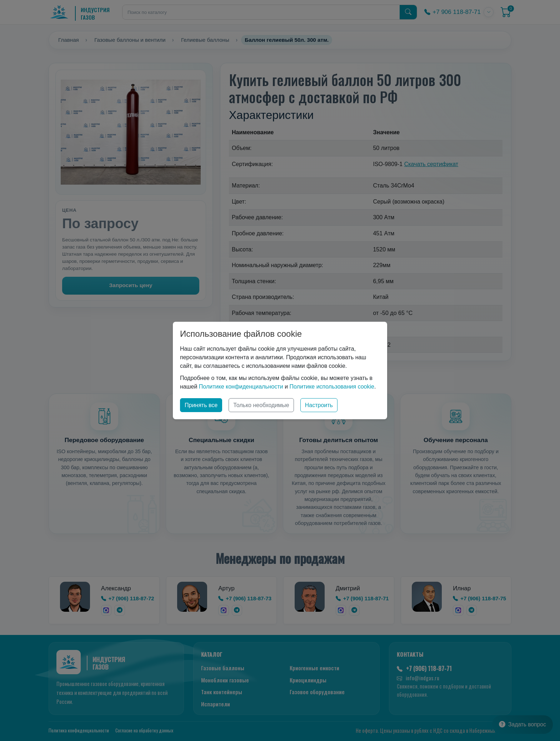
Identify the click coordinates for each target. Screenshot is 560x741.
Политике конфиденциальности (241, 387)
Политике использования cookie (332, 387)
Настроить (319, 405)
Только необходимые (261, 405)
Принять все (201, 405)
